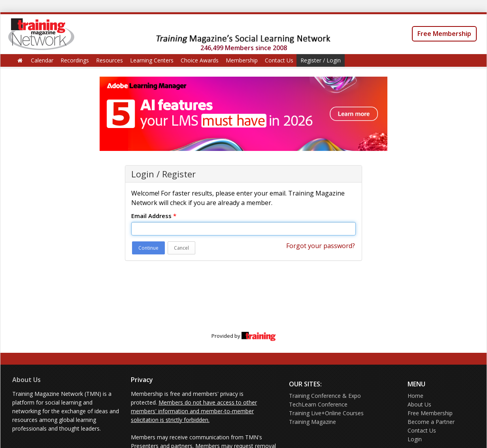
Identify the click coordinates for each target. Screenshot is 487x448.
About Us (26, 380)
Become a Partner (431, 422)
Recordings (75, 60)
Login (415, 439)
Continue (148, 248)
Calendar (42, 60)
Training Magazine (312, 422)
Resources (109, 60)
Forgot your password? (321, 246)
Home (415, 396)
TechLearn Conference (318, 404)
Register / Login (321, 60)
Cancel (181, 248)
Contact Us (279, 60)
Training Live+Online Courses (326, 413)
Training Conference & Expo (325, 396)
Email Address (154, 216)
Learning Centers (152, 60)
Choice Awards (200, 60)
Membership (242, 60)
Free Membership (444, 34)
